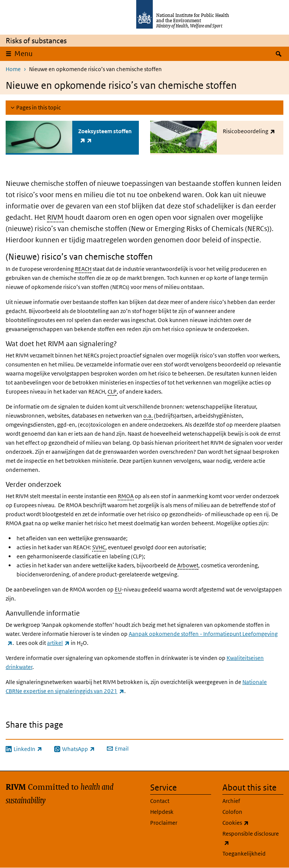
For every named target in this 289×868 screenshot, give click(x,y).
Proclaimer (164, 823)
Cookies (253, 823)
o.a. (148, 416)
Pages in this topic (39, 107)
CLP (112, 391)
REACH (83, 269)
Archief (231, 801)
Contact (160, 801)
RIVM (55, 217)
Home (13, 69)
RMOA (126, 496)
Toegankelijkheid (244, 854)
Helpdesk (162, 812)
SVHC (99, 547)
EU (118, 589)
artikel (58, 643)
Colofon (232, 812)
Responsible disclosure (251, 839)
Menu (24, 54)
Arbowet (188, 565)
